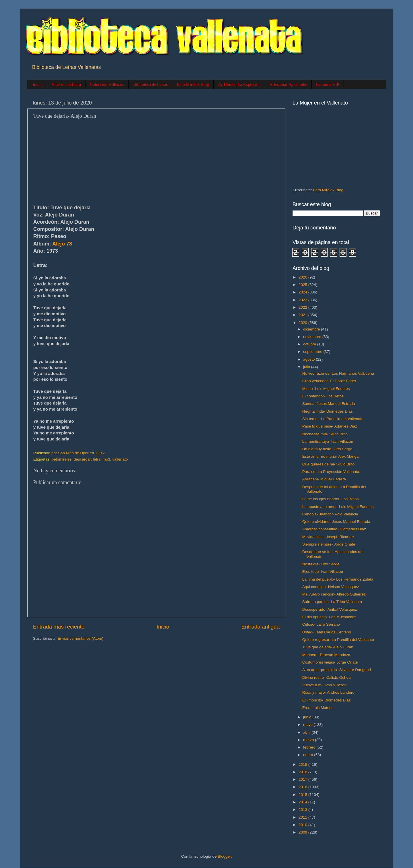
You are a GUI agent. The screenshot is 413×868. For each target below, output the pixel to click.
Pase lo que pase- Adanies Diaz (330, 426)
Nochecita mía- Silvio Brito (325, 434)
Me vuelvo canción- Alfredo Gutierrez (334, 594)
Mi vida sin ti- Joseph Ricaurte (328, 537)
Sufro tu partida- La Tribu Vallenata (332, 602)
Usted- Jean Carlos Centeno (327, 632)
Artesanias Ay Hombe (288, 84)
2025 (303, 285)
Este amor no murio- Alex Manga (331, 456)
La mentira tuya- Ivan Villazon (328, 441)
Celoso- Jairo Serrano (321, 624)
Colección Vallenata (107, 84)
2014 (303, 802)
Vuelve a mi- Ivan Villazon (325, 685)
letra (97, 459)
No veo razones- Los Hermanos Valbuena (338, 373)
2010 (303, 825)
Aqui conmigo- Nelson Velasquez (331, 587)
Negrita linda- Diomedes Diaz (328, 411)
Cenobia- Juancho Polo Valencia (330, 514)
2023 (303, 300)
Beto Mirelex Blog (193, 84)
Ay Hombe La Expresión (239, 84)
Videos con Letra (66, 84)
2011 (303, 817)
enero (309, 755)
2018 (303, 772)
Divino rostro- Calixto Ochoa (327, 677)
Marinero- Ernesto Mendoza (326, 655)
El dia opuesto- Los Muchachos (329, 617)
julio (307, 367)
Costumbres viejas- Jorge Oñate (330, 662)
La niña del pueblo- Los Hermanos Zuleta (338, 579)
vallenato (120, 459)
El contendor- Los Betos (323, 396)
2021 (303, 315)
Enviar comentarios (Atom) (81, 638)
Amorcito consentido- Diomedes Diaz (334, 529)
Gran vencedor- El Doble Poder (329, 381)
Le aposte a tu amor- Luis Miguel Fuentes (338, 507)
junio (308, 717)
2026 (303, 277)
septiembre (313, 352)
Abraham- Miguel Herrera (324, 479)
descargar (82, 459)
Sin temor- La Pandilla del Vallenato (333, 419)
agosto (309, 359)
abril (307, 732)
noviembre (313, 337)
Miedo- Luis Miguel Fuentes (326, 389)
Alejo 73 (62, 244)
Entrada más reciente (59, 627)
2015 (303, 795)
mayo (308, 725)
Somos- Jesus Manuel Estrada (329, 404)
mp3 (106, 459)
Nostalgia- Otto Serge (321, 564)
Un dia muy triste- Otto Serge (327, 449)
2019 (303, 764)
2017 (303, 779)
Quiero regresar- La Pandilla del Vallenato (338, 640)
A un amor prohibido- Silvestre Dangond (337, 670)
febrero (310, 747)
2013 (303, 810)
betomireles (62, 459)
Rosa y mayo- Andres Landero (328, 692)
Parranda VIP (328, 84)
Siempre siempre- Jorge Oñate (329, 544)
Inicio (38, 84)
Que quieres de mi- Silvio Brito (328, 464)
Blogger (224, 856)
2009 (303, 832)
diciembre (312, 329)
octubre (310, 344)
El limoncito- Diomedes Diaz (327, 700)
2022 (303, 307)
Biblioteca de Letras (150, 84)
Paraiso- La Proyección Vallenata (331, 472)
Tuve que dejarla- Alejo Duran (328, 647)
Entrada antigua (261, 627)
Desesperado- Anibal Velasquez (330, 609)
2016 (303, 787)
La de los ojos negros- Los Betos (331, 499)
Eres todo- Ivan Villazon (323, 572)
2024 (303, 292)
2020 (303, 323)
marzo (309, 740)
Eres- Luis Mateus (318, 708)
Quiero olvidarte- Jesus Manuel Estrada (336, 522)
